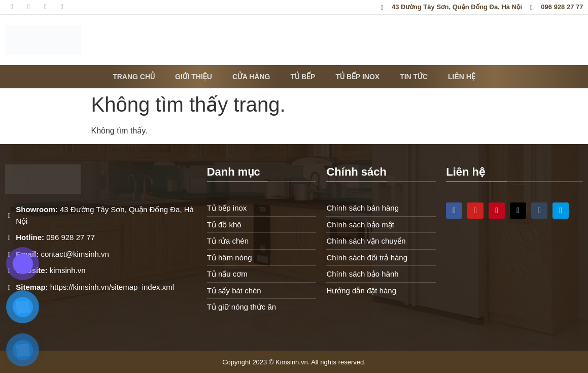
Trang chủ (134, 77)
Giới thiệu (194, 77)
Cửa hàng (251, 77)
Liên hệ (462, 77)
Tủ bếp (303, 77)
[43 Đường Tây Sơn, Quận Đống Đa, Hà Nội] (514, 280)
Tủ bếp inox (357, 77)
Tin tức (414, 77)
